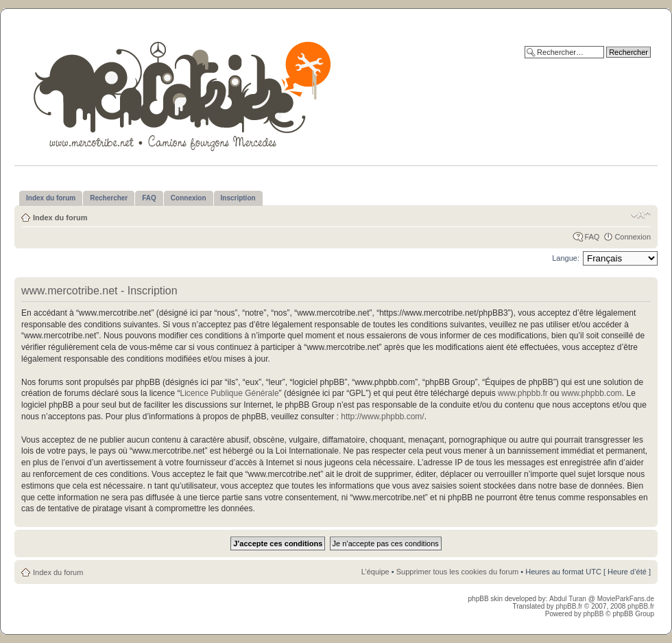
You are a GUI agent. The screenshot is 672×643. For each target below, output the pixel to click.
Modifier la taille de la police (641, 215)
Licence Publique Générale (229, 393)
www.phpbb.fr (523, 393)
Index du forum (60, 218)
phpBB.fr (569, 606)
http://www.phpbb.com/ (382, 417)
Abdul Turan (569, 599)
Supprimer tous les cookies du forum (458, 572)
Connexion (633, 237)
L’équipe (375, 572)
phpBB (593, 614)
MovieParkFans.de (626, 599)
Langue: (566, 258)
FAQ (592, 237)
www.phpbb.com (592, 393)
